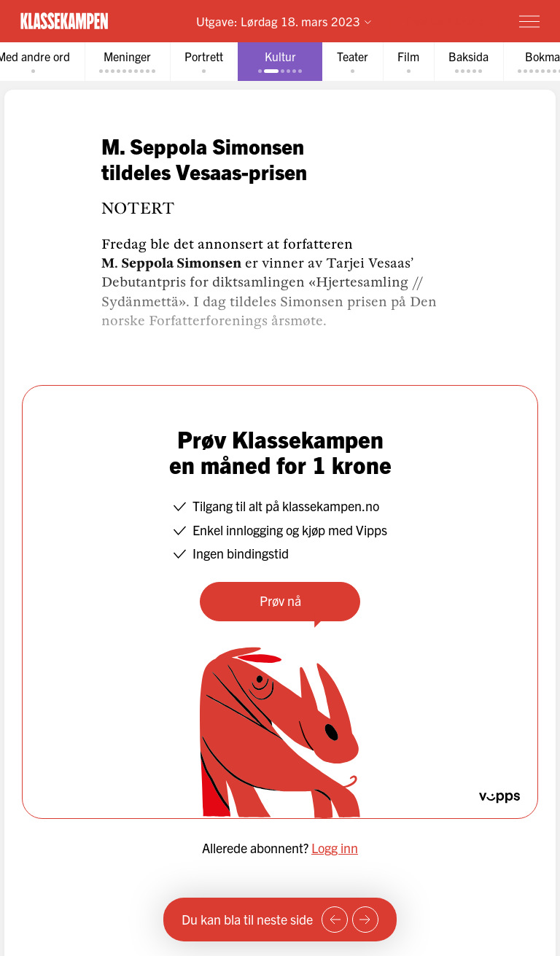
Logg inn (335, 848)
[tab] (127, 62)
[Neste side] (365, 920)
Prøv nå (280, 601)
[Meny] (529, 21)
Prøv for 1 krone (444, 21)
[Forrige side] (335, 920)
